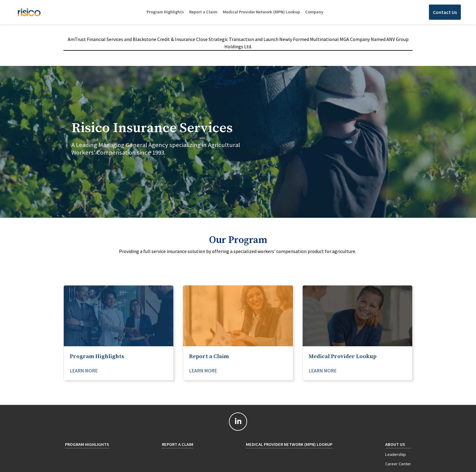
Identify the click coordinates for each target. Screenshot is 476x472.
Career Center (398, 464)
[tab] (238, 142)
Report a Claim (203, 12)
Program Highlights (165, 12)
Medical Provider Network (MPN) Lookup (261, 12)
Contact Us (445, 12)
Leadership (396, 454)
